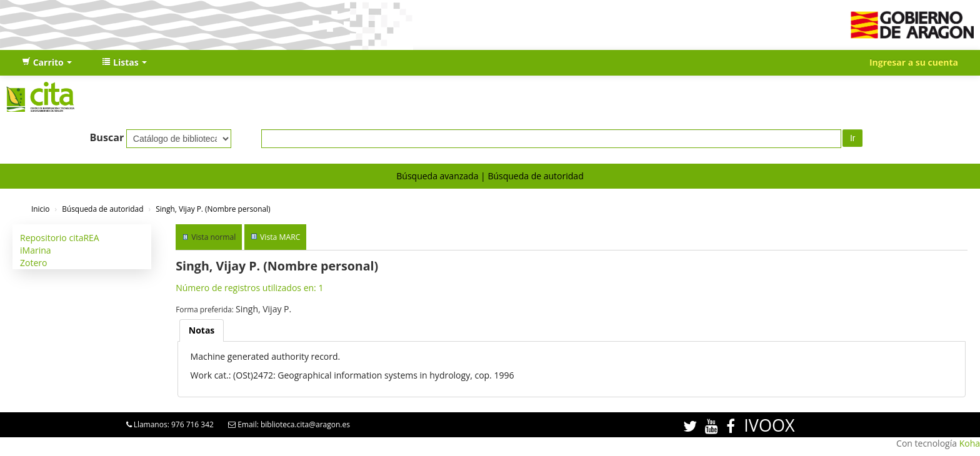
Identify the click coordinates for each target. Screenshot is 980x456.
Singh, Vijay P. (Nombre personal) (213, 209)
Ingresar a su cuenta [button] (914, 62)
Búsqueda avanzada (437, 176)
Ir (853, 138)
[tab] (202, 330)
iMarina (36, 250)
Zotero (33, 263)
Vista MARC (280, 237)
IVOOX (769, 425)
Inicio (40, 209)
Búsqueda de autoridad (535, 176)
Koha (970, 443)
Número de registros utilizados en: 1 (249, 288)
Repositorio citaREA (60, 238)
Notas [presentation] (202, 330)
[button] (47, 62)
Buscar (107, 137)
